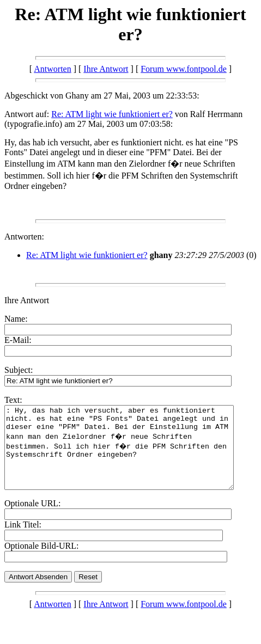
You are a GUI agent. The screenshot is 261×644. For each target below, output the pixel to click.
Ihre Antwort (106, 69)
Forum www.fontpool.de (184, 69)
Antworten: (24, 237)
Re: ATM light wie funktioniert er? (112, 114)
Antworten (52, 69)
